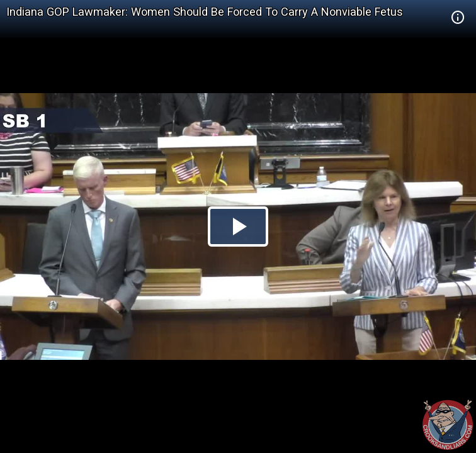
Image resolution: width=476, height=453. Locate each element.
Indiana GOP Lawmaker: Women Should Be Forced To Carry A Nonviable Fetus (205, 12)
